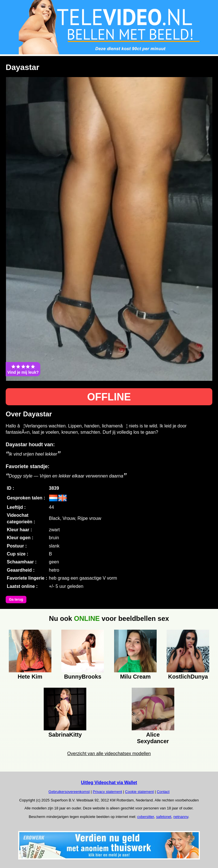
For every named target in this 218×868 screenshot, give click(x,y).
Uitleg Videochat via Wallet (109, 783)
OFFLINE (109, 397)
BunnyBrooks (83, 677)
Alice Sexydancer (153, 737)
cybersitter (145, 817)
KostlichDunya (188, 677)
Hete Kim (30, 677)
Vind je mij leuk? (23, 369)
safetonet (164, 817)
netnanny (181, 817)
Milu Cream (135, 677)
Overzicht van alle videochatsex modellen (109, 754)
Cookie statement (140, 792)
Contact (163, 792)
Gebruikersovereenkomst (69, 792)
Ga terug (16, 600)
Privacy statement (107, 792)
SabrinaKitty (65, 735)
